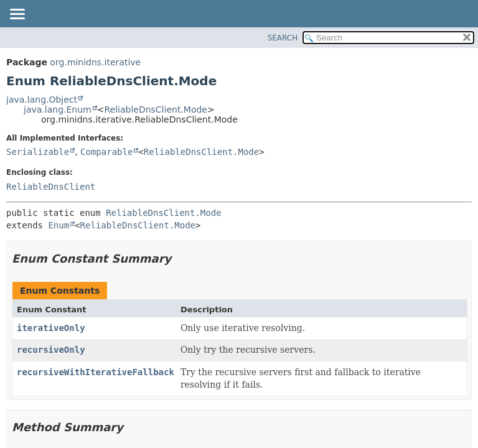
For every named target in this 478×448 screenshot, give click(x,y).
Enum (59, 225)
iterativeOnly (51, 328)
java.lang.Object (42, 100)
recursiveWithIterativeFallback (96, 372)
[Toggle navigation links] (17, 15)
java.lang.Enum (58, 110)
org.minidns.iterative (95, 62)
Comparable (106, 152)
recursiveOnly (51, 350)
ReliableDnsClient (51, 187)
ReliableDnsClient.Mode (156, 110)
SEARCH (283, 38)
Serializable (38, 152)
